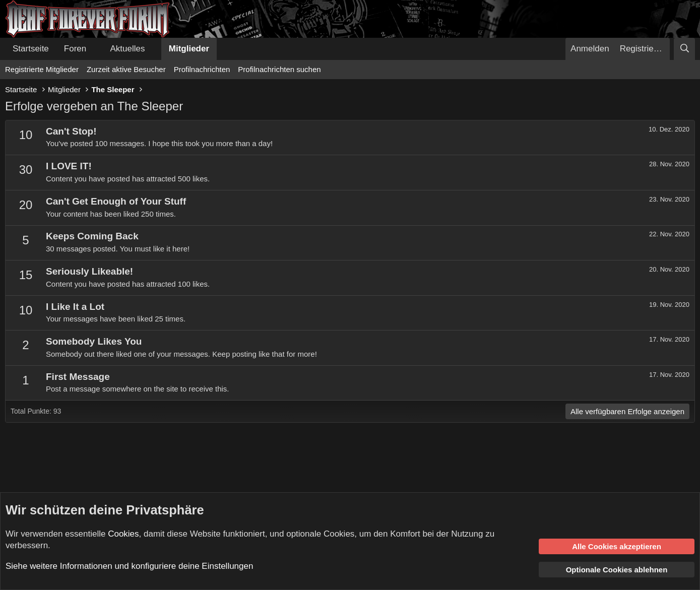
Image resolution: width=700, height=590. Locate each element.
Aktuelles (128, 49)
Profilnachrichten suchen (279, 69)
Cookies (123, 534)
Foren (75, 49)
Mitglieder (189, 49)
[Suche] (684, 49)
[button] (95, 49)
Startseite (31, 49)
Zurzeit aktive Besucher (126, 69)
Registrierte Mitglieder (42, 69)
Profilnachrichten (202, 69)
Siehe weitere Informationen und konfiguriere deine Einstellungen (129, 566)
